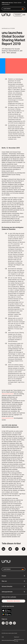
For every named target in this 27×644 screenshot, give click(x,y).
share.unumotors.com (8, 418)
